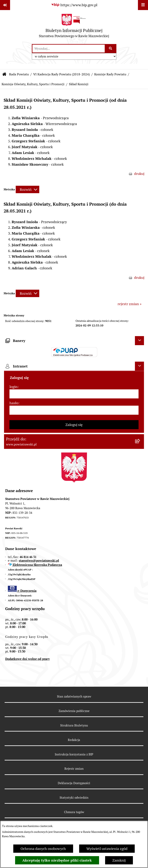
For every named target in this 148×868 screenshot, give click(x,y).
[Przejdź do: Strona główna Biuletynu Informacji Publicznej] (4, 74)
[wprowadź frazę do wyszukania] (69, 49)
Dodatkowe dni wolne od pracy (27, 659)
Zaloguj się (74, 425)
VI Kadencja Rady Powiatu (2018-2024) (62, 74)
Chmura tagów (74, 812)
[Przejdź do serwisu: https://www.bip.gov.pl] (74, 5)
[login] (74, 394)
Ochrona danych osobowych (43, 849)
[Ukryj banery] (139, 341)
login (13, 387)
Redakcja (74, 740)
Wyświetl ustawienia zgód (107, 849)
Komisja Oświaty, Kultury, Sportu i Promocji (33, 84)
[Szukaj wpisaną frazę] (111, 49)
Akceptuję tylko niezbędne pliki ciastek (57, 860)
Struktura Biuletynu (74, 725)
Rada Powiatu (19, 74)
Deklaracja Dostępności (74, 783)
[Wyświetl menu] (143, 5)
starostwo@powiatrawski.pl (39, 561)
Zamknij (119, 860)
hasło (14, 403)
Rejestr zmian (74, 769)
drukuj (139, 174)
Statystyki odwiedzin (74, 798)
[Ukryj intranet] (139, 366)
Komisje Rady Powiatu (110, 74)
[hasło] (74, 410)
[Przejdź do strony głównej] (74, 27)
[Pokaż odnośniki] (5, 5)
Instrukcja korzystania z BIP (74, 754)
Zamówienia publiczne (74, 711)
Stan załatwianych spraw (74, 696)
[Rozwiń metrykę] (27, 189)
